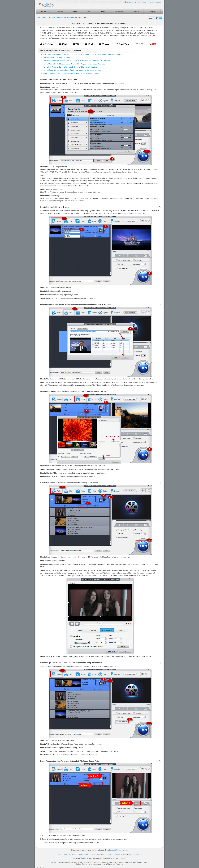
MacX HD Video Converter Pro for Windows (60, 18)
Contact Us (138, 854)
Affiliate (124, 854)
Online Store (142, 2)
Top (160, 207)
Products (129, 2)
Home (39, 18)
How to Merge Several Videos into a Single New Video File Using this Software (72, 70)
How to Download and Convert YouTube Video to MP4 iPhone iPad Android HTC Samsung (76, 61)
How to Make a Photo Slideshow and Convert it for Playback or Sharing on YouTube (74, 64)
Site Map (72, 854)
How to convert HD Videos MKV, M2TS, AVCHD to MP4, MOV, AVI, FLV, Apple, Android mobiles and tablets (83, 55)
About (65, 854)
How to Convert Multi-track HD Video (56, 58)
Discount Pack (156, 2)
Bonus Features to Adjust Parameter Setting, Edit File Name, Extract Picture (71, 73)
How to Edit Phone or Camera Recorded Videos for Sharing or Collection (70, 67)
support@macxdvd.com (119, 850)
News (130, 854)
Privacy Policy (82, 854)
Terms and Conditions (96, 854)
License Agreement (113, 854)
